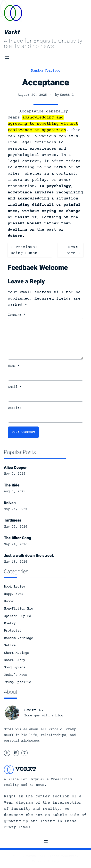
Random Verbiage (46, 71)
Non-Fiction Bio (18, 609)
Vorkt (12, 32)
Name (14, 366)
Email (15, 387)
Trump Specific (17, 682)
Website (15, 408)
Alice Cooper (15, 468)
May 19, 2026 (16, 562)
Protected (13, 631)
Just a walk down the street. (29, 556)
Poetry (10, 624)
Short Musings (17, 653)
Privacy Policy (46, 861)
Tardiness (12, 520)
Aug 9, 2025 (15, 492)
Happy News (14, 594)
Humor (9, 602)
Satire (10, 646)
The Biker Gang (17, 538)
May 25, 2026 (16, 509)
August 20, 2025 (32, 95)
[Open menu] (7, 58)
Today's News (16, 675)
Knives (10, 503)
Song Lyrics (15, 668)
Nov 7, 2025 (15, 474)
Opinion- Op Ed (17, 616)
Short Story (15, 660)
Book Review (15, 587)
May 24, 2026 (16, 544)
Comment (17, 315)
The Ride (12, 485)
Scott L (67, 95)
